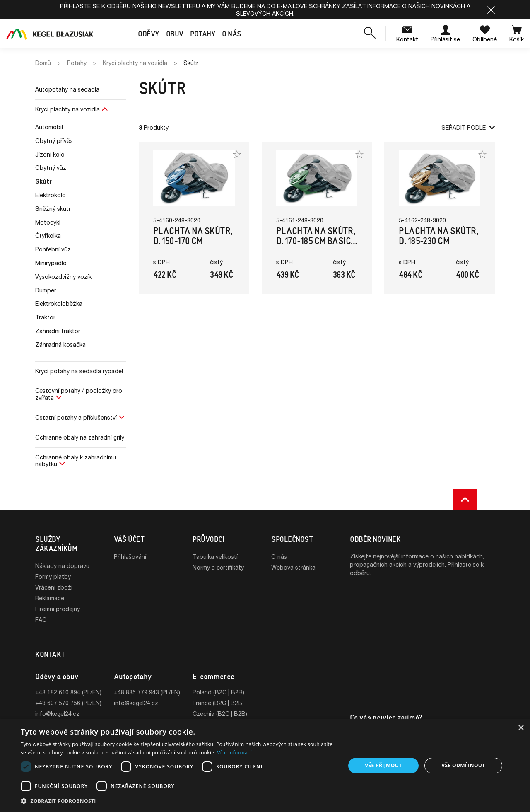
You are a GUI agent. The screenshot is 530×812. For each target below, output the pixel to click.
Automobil (49, 127)
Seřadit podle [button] (468, 127)
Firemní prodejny (58, 609)
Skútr (43, 181)
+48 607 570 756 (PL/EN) (68, 693)
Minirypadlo (51, 263)
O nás (279, 557)
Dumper (46, 290)
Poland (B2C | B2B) (218, 683)
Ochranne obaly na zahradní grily (80, 437)
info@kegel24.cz (57, 704)
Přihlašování (130, 557)
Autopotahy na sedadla (67, 89)
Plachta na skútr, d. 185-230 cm (438, 236)
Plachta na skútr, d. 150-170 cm (193, 236)
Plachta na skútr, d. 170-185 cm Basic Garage (316, 241)
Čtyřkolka (48, 236)
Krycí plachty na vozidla (67, 109)
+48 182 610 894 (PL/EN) (68, 683)
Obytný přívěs (54, 141)
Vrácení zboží (54, 587)
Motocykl (48, 222)
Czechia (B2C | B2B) (220, 704)
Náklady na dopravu (62, 566)
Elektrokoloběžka (59, 303)
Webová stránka (293, 567)
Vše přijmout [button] (383, 765)
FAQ (41, 620)
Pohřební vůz (53, 249)
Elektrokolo (51, 195)
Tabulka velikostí (215, 557)
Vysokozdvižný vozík (63, 277)
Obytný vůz (51, 168)
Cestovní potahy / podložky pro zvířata (79, 394)
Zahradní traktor (58, 331)
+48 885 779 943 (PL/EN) (147, 683)
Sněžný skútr (53, 209)
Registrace (128, 567)
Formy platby (53, 576)
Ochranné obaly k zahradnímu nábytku (76, 461)
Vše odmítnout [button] (463, 765)
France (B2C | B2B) (218, 693)
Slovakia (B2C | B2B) (220, 715)
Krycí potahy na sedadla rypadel (79, 371)
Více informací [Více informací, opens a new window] (234, 753)
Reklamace (50, 598)
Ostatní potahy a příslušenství (76, 417)
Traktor (45, 317)
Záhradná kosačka (60, 344)
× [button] (521, 728)
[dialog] (265, 766)
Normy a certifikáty (218, 567)
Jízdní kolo (50, 154)
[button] (491, 10)
